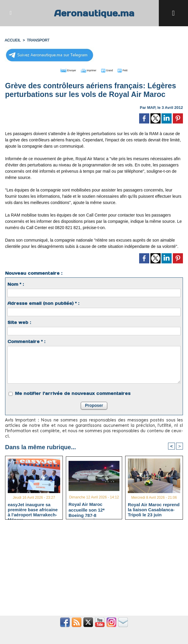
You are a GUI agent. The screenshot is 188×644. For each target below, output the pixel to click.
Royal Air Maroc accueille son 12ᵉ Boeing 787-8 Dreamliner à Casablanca (87, 508)
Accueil (13, 40)
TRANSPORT (37, 40)
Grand (112, 69)
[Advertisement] (94, 570)
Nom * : (16, 283)
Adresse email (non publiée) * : (43, 302)
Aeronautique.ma (94, 13)
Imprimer (87, 69)
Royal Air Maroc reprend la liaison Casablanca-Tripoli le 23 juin (154, 509)
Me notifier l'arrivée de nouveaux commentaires (73, 392)
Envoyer (60, 69)
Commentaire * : (26, 340)
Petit (132, 69)
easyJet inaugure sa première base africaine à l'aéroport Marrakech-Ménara (33, 509)
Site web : (19, 321)
